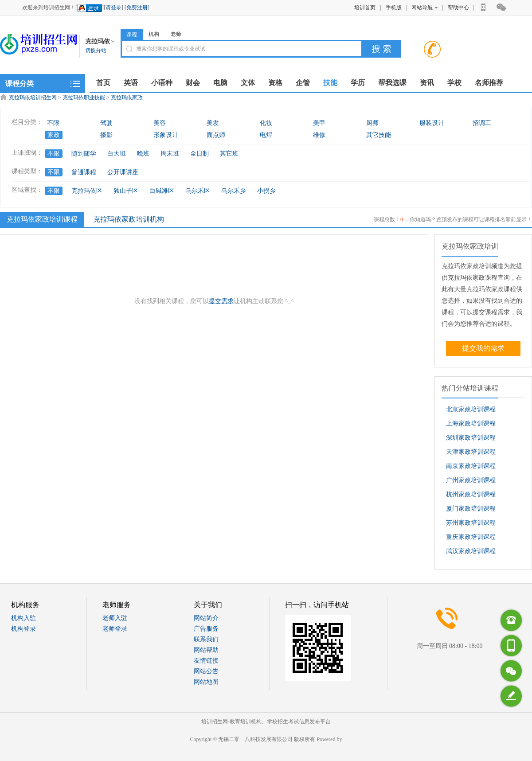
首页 (103, 83)
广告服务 (206, 629)
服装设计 (432, 123)
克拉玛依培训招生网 (33, 98)
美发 (213, 123)
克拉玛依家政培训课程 (41, 219)
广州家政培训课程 (471, 480)
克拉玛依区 (87, 191)
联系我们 (206, 639)
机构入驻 (23, 618)
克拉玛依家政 (127, 98)
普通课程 (84, 172)
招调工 (482, 123)
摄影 (106, 135)
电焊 (266, 135)
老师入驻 (115, 618)
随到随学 (84, 154)
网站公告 (206, 671)
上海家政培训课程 (471, 423)
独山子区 (126, 191)
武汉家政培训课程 (471, 551)
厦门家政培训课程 (471, 509)
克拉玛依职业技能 (84, 98)
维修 (319, 135)
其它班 (229, 154)
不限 (53, 123)
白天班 (117, 154)
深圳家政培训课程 (471, 438)
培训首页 (365, 8)
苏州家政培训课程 (471, 523)
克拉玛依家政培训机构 (129, 219)
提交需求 (221, 301)
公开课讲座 (123, 172)
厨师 (372, 123)
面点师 (216, 135)
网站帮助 (206, 650)
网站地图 (206, 682)
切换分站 (96, 51)
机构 (154, 34)
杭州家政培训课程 (471, 494)
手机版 (394, 8)
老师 (176, 34)
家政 (54, 135)
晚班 (143, 154)
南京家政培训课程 (471, 466)
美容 (160, 123)
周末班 (170, 154)
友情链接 (206, 661)
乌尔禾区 (198, 191)
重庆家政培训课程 (471, 537)
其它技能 (379, 135)
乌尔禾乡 (234, 191)
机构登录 (23, 629)
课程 (132, 35)
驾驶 (106, 123)
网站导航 (424, 8)
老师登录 (115, 629)
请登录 (113, 8)
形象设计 (166, 135)
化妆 (266, 123)
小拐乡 (266, 191)
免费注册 (137, 8)
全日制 (199, 154)
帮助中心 (458, 8)
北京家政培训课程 (471, 409)
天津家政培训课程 (471, 452)
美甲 (319, 123)
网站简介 (206, 618)
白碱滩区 (162, 191)
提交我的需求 (483, 348)
